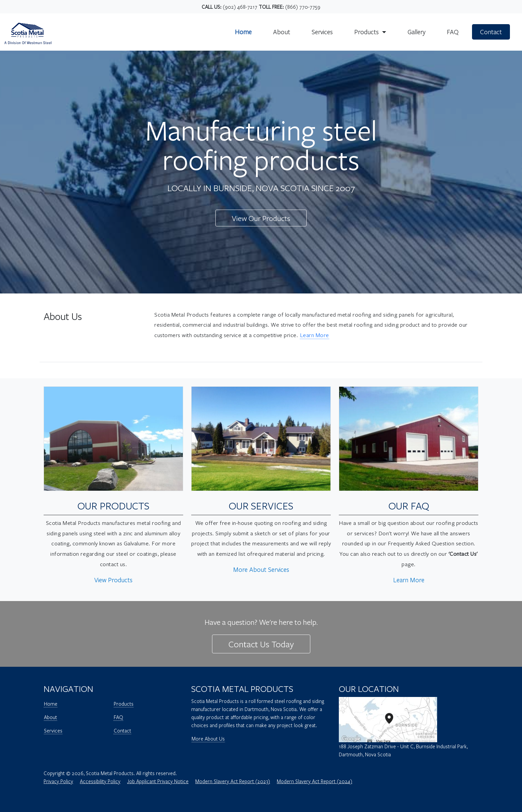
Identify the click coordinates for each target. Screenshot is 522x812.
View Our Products (261, 218)
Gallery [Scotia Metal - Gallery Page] (416, 32)
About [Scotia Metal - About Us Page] (282, 32)
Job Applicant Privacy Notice (158, 781)
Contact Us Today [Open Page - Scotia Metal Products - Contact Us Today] (261, 644)
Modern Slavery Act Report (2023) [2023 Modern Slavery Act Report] (233, 781)
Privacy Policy (58, 781)
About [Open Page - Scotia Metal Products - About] (50, 717)
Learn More (315, 335)
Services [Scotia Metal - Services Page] (322, 32)
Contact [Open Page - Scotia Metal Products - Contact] (122, 730)
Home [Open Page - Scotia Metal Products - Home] (51, 704)
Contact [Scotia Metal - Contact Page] (491, 32)
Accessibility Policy (100, 781)
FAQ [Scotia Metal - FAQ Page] (453, 32)
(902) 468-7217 (240, 7)
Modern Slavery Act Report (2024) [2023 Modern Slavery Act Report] (315, 781)
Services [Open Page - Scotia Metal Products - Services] (53, 730)
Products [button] (367, 32)
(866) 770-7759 (303, 7)
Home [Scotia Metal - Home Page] (243, 32)
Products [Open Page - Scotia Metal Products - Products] (124, 704)
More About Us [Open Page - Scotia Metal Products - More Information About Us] (208, 739)
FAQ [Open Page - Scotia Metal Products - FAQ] (118, 717)
